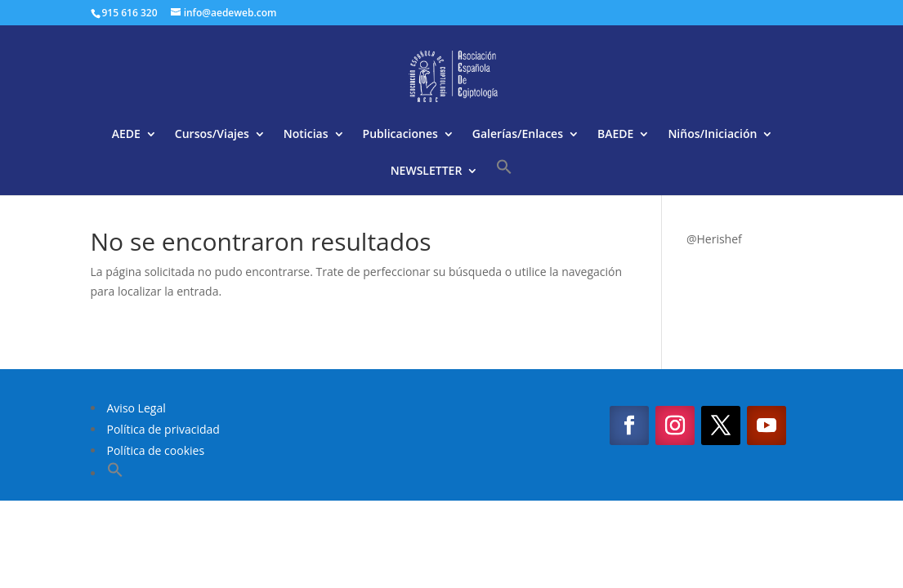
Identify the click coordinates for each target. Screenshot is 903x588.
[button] (504, 177)
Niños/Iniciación (712, 135)
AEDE (126, 135)
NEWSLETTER (427, 171)
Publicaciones (400, 135)
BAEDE (615, 135)
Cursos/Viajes (212, 135)
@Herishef (714, 239)
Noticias (306, 135)
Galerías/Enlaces (518, 135)
